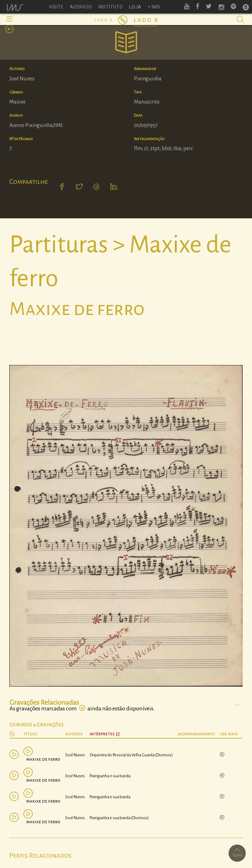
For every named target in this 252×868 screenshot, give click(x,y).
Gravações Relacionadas (44, 703)
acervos (81, 7)
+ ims (154, 7)
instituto (111, 7)
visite (56, 7)
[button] (9, 19)
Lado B (146, 20)
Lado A (104, 20)
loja (135, 7)
